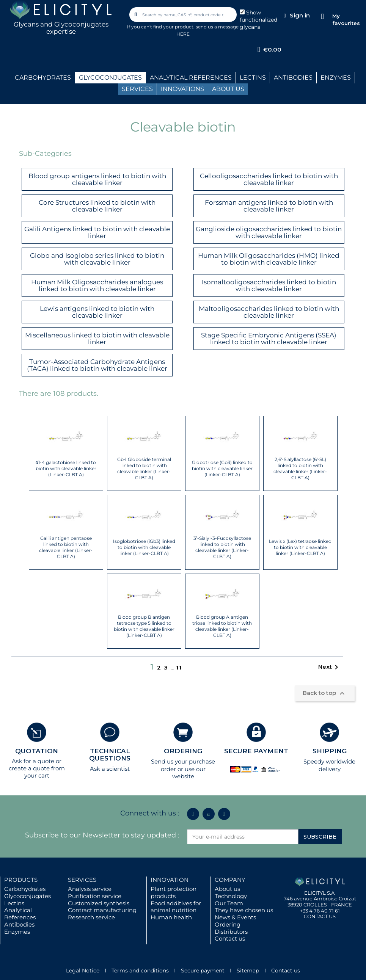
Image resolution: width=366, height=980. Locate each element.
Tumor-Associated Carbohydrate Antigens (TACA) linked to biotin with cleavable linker (97, 365)
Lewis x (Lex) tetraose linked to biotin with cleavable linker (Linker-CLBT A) (300, 547)
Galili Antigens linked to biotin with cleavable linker (97, 233)
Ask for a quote (33, 761)
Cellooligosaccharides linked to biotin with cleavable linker (269, 180)
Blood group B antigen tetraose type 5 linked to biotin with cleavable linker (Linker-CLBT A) (144, 626)
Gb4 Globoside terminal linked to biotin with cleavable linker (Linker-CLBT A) (144, 468)
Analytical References (20, 914)
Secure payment (203, 971)
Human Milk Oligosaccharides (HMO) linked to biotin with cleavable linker (269, 259)
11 (179, 667)
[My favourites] (323, 16)
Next (330, 667)
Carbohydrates (25, 889)
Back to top (325, 693)
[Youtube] (224, 814)
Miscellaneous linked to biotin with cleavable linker (97, 339)
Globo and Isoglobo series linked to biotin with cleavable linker (97, 259)
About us (227, 889)
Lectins (14, 903)
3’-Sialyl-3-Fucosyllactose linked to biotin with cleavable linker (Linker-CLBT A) (222, 547)
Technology (231, 896)
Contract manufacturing (102, 910)
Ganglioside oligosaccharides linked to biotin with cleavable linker (269, 233)
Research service (91, 917)
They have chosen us (244, 910)
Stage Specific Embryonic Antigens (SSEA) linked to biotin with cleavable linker (269, 339)
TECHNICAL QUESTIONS (110, 755)
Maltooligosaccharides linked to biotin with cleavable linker (269, 312)
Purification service (95, 896)
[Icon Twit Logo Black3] (209, 814)
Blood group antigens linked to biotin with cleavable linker (97, 180)
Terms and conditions (140, 971)
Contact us (230, 938)
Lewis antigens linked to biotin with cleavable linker (97, 312)
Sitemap (248, 971)
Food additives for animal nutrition (176, 907)
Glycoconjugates (27, 896)
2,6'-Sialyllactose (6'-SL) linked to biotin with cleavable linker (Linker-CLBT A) (300, 468)
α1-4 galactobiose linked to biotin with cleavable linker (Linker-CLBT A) (66, 468)
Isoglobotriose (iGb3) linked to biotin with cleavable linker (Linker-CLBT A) (144, 547)
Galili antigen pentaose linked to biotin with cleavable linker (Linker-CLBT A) (66, 547)
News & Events (235, 917)
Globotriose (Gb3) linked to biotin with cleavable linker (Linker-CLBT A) (222, 468)
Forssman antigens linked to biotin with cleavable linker (269, 206)
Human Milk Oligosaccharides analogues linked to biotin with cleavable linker (97, 286)
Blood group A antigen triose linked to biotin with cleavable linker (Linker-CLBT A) (222, 626)
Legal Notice (83, 971)
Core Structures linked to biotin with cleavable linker (97, 206)
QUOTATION (37, 751)
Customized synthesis (99, 903)
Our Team (229, 903)
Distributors (231, 932)
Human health (171, 917)
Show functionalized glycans (258, 20)
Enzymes (17, 932)
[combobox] (184, 15)
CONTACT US (320, 916)
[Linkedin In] (193, 814)
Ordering (228, 924)
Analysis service (90, 889)
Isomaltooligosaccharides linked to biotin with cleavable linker (269, 286)
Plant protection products (174, 892)
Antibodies (19, 924)
